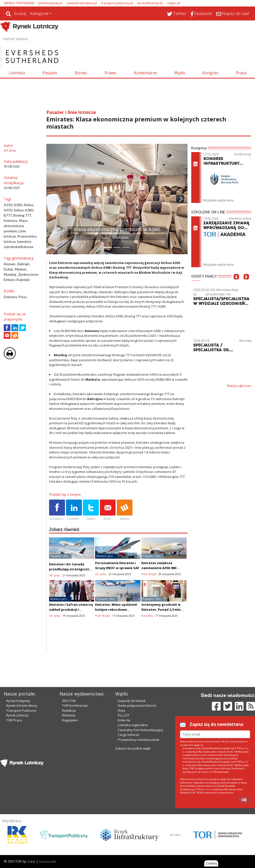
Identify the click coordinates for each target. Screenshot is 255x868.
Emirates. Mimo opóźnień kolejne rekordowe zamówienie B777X (116, 609)
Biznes (81, 73)
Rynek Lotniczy (17, 715)
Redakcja (69, 710)
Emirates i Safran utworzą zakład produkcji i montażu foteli (71, 609)
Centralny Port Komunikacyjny (140, 730)
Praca (241, 73)
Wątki (180, 73)
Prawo (111, 73)
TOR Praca (14, 720)
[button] (53, 199)
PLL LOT (124, 715)
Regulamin (70, 720)
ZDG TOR (69, 701)
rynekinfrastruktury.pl (82, 3)
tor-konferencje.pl (150, 3)
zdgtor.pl (174, 3)
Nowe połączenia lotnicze (137, 705)
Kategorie (39, 13)
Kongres (210, 73)
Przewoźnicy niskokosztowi (138, 740)
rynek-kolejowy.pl (50, 3)
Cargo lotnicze (128, 735)
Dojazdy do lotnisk (132, 701)
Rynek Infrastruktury (22, 705)
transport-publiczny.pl (117, 3)
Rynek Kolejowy (18, 701)
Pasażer (50, 73)
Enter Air (124, 720)
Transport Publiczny (21, 710)
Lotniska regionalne (133, 725)
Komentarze (145, 73)
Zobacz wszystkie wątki (133, 748)
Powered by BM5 (48, 862)
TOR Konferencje (75, 705)
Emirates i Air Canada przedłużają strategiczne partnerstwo (70, 569)
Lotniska (17, 73)
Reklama (69, 715)
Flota (121, 710)
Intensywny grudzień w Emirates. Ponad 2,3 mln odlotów (161, 609)
